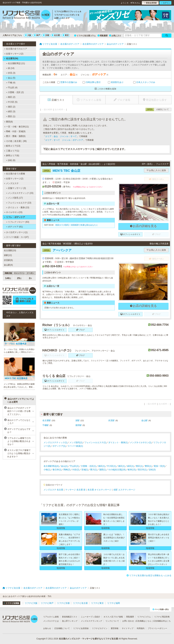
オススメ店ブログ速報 (113, 617)
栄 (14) (10, 68)
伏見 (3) (11, 73)
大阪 (28, 35)
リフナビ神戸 (47, 603)
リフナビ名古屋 (80, 603)
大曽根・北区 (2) (15, 92)
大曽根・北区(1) (88, 466)
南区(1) (102, 466)
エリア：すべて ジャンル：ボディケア (64, 140)
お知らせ (47, 628)
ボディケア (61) (14, 227)
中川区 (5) (12, 102)
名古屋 (56, 35)
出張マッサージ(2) (14, 54)
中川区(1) (112, 466)
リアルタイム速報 (51, 617)
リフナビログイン (100, 628)
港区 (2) (11, 107)
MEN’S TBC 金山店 (61, 171)
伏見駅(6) (8, 260)
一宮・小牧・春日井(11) (17, 127)
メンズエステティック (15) (20, 193)
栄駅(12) (8, 255)
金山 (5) (11, 78)
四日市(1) (142, 470)
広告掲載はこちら (144, 621)
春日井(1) (57, 470)
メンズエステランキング (91, 621)
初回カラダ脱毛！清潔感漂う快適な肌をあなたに (77, 225)
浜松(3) (152, 470)
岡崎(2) (67, 470)
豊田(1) (148, 466)
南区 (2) (11, 97)
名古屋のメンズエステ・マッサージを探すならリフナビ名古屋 (88, 639)
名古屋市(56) (11, 58)
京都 (46, 35)
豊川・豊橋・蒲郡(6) (15, 136)
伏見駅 (111, 420)
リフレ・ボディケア (14, 217)
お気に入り (115, 36)
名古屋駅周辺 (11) (16, 63)
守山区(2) (74, 466)
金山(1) (64, 466)
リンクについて (112, 621)
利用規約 (141, 628)
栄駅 (78, 420)
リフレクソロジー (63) (18, 222)
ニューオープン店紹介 (91, 617)
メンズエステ (11, 183)
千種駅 (46, 425)
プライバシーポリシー (157, 628)
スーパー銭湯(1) (75, 446)
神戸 (37, 35)
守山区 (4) (12, 88)
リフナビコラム (144, 617)
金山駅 (144, 420)
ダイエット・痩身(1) (118, 442)
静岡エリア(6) (12, 156)
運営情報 (115, 628)
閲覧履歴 (103, 36)
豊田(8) (9, 122)
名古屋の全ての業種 (15, 174)
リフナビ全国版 (11, 603)
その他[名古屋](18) (117, 470)
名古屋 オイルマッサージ (99, 490)
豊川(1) (94, 470)
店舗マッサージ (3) (16, 188)
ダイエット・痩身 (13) (18, 208)
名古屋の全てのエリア (16, 49)
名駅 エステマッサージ (124, 490)
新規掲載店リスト (70, 617)
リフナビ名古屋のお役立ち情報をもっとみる (149, 575)
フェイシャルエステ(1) (95, 442)
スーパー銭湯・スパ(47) (17, 237)
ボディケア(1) (59, 446)
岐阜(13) (132, 470)
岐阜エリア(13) (12, 146)
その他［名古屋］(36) (15, 141)
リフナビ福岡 (114, 603)
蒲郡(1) (103, 470)
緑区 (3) (11, 112)
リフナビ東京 (97, 603)
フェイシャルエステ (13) (19, 203)
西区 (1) (11, 116)
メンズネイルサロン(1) (141, 442)
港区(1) (122, 466)
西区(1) (139, 466)
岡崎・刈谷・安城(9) (15, 131)
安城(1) (85, 470)
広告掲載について (62, 628)
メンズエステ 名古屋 (53, 490)
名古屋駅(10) (10, 250)
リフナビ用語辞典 (162, 617)
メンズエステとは (51, 621)
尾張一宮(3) (159, 466)
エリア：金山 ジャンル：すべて (61, 136)
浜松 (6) (11, 160)
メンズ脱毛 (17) (14, 198)
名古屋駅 (47, 420)
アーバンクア (57, 250)
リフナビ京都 (63, 603)
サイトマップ (128, 628)
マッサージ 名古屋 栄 (75, 490)
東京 (66, 35)
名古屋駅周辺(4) (51, 466)
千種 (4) (11, 83)
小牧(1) (47, 470)
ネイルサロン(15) (13, 212)
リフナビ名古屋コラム (85, 36)
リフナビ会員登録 (81, 628)
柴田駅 (79, 425)
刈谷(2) (76, 470)
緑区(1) (130, 466)
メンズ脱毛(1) (76, 442)
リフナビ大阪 (31, 603)
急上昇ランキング (70, 621)
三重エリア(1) (12, 151)
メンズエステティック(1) (55, 442)
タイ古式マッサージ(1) (16, 232)
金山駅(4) (8, 265)
